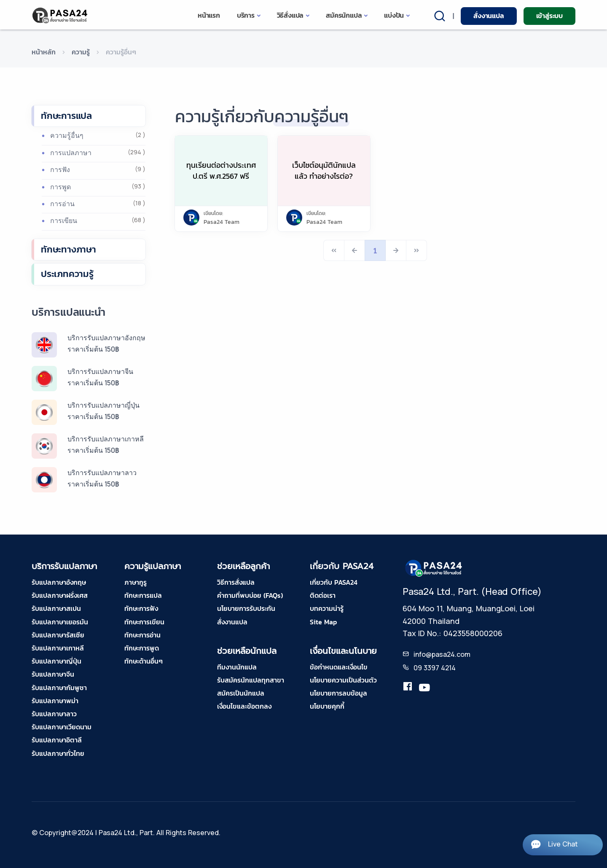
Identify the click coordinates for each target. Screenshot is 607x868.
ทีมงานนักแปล (237, 667)
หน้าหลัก (44, 52)
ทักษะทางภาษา (68, 249)
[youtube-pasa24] (424, 688)
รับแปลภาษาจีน (53, 674)
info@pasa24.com (442, 654)
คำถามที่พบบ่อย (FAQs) (250, 595)
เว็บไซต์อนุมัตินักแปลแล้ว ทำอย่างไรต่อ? (324, 170)
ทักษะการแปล (66, 116)
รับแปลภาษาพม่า (55, 701)
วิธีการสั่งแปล (236, 582)
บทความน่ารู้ (327, 608)
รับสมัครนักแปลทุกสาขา (251, 680)
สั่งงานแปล (489, 16)
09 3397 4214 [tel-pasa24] (435, 668)
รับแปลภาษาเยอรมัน (60, 622)
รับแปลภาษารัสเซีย (58, 635)
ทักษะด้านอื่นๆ (144, 661)
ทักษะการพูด (142, 648)
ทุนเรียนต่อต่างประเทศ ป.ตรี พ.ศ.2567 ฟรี (221, 170)
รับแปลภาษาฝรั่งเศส (60, 595)
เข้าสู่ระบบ (549, 16)
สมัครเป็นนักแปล (241, 693)
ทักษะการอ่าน (142, 635)
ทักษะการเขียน (144, 622)
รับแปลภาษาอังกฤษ (59, 582)
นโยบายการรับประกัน (246, 608)
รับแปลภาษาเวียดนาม (62, 727)
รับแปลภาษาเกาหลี (58, 648)
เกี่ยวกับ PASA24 (334, 582)
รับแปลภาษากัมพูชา (59, 688)
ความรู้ (81, 52)
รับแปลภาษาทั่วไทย (58, 753)
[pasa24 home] (60, 15)
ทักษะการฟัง (141, 608)
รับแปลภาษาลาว (54, 714)
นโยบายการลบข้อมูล (338, 693)
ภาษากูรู (136, 582)
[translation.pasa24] (408, 688)
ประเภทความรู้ (67, 274)
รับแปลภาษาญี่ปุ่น (56, 661)
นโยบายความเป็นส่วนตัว (343, 680)
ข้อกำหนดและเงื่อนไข (339, 667)
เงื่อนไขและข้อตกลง (244, 706)
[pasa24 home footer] (434, 567)
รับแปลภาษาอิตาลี (57, 740)
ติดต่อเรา (323, 595)
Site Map (323, 622)
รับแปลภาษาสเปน (56, 608)
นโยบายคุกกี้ (327, 706)
